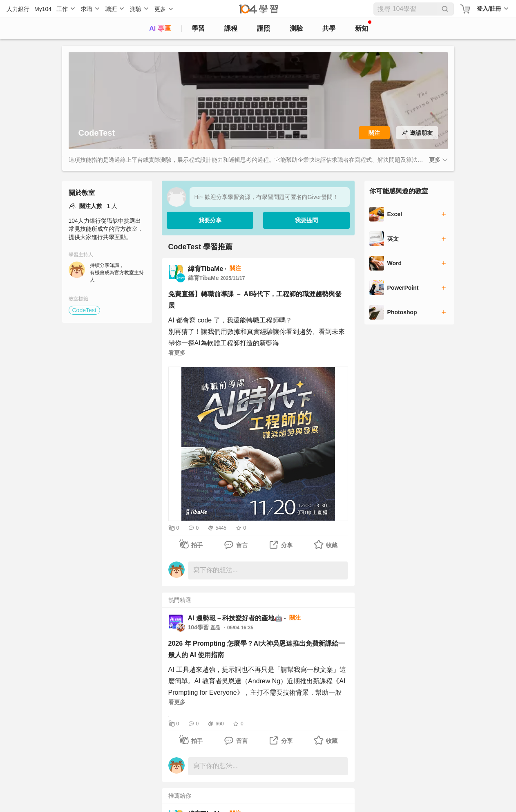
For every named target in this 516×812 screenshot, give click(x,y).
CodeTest (84, 310)
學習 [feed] (198, 28)
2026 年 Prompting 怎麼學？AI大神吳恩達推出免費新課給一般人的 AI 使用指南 (257, 649)
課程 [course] (231, 28)
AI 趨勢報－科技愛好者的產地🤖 (235, 618)
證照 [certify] (264, 28)
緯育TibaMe (206, 269)
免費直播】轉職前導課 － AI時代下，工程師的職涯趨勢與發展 (255, 300)
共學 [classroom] (329, 28)
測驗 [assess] (296, 28)
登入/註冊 (489, 9)
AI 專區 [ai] (160, 28)
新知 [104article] (363, 26)
